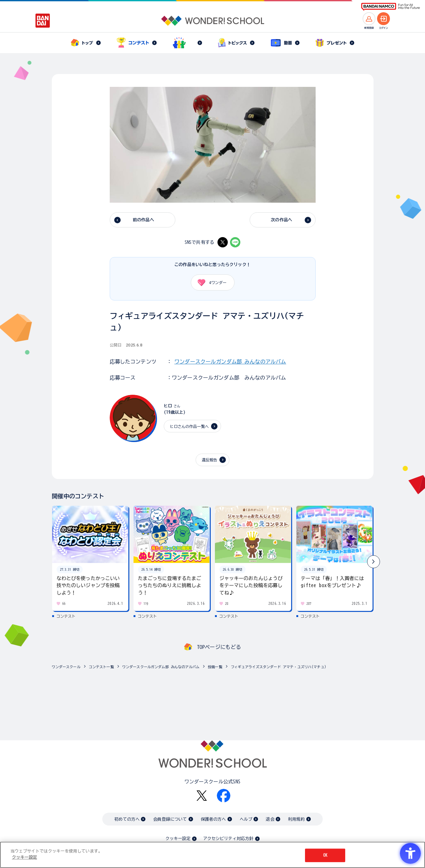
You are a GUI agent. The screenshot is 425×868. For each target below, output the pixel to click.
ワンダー (210, 282)
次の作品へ (282, 220)
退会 (270, 819)
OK (325, 855)
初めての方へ (127, 819)
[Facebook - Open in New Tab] (224, 796)
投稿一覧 (215, 667)
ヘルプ (246, 819)
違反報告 (210, 460)
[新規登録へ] (369, 19)
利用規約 (296, 819)
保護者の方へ (213, 819)
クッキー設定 (178, 839)
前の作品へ (143, 220)
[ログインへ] (383, 19)
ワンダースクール (66, 667)
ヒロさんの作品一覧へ (189, 426)
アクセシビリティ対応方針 (228, 839)
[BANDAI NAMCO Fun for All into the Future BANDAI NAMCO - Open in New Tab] (391, 7)
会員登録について (170, 819)
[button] (374, 562)
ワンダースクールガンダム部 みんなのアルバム (230, 362)
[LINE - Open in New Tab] (235, 242)
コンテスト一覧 (101, 667)
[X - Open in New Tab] (223, 242)
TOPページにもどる (219, 647)
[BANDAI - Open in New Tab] (43, 21)
